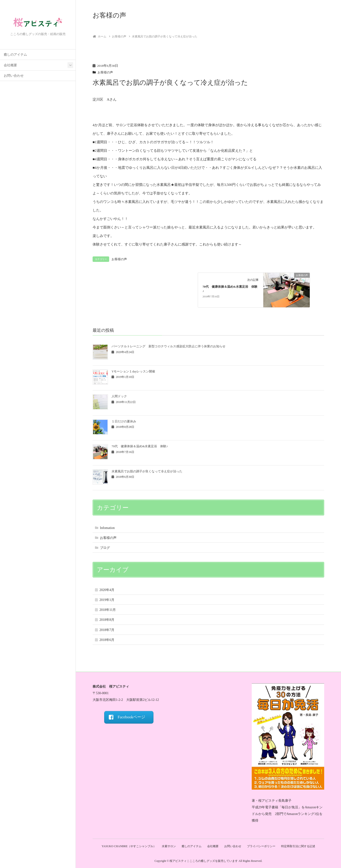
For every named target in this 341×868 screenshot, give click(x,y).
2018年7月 (107, 630)
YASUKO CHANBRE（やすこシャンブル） (128, 846)
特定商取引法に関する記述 (299, 846)
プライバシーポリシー (262, 846)
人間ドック (119, 396)
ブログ (105, 548)
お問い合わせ (14, 76)
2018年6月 (107, 640)
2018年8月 (107, 620)
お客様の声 (106, 72)
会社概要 (10, 66)
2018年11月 (108, 610)
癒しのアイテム (15, 55)
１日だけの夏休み (124, 421)
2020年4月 (107, 590)
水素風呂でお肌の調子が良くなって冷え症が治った (147, 471)
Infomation (107, 528)
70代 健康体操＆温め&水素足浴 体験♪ (140, 446)
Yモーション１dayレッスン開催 (133, 371)
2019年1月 (107, 600)
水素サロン (168, 846)
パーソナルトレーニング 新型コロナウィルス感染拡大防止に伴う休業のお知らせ (168, 346)
